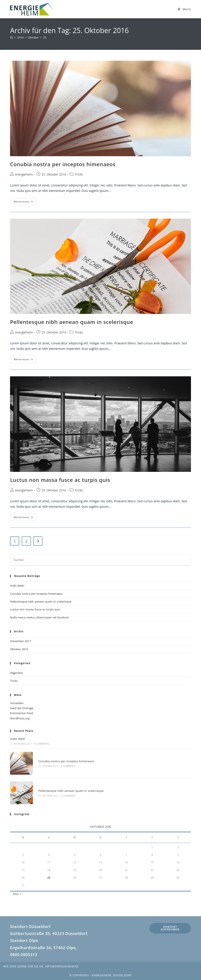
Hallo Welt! (17, 586)
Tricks (79, 174)
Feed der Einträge (22, 708)
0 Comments (42, 744)
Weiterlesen (25, 202)
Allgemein (17, 673)
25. (45, 37)
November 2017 (21, 641)
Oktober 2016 (19, 649)
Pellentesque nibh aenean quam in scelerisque (72, 322)
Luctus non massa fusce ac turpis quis (60, 480)
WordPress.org (20, 718)
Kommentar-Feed (22, 713)
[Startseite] (11, 37)
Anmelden (17, 703)
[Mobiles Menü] (184, 9)
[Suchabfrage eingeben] (100, 560)
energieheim (24, 174)
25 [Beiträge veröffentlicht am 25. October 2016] (49, 878)
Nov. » (17, 894)
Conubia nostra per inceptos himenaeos (63, 164)
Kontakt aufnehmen (170, 928)
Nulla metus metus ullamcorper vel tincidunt (39, 617)
